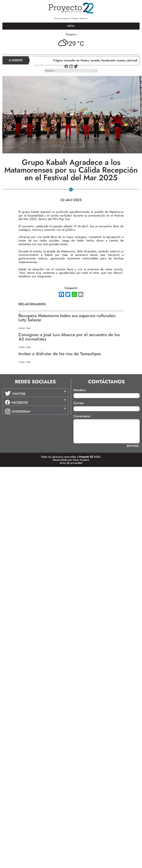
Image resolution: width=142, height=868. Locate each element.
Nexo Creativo (81, 460)
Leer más (25, 328)
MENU (71, 26)
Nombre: (80, 390)
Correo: (79, 403)
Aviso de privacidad (71, 463)
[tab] (35, 393)
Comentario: (82, 416)
